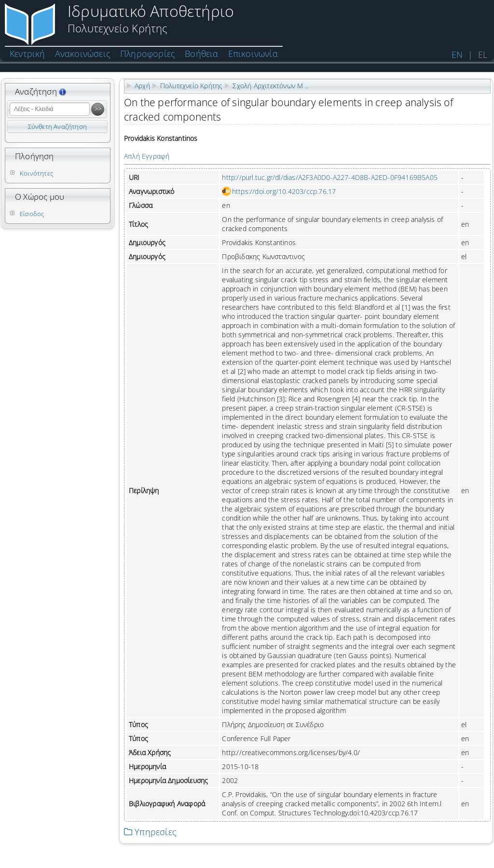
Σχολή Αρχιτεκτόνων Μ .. (270, 86)
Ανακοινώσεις (83, 54)
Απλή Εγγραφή (147, 156)
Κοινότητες (36, 173)
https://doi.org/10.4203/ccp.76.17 (284, 191)
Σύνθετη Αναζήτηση (57, 126)
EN (457, 55)
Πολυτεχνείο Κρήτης (192, 86)
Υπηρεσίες (150, 832)
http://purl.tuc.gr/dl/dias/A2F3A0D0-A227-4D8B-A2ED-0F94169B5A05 (330, 177)
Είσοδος (32, 214)
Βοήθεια (201, 54)
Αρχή (142, 86)
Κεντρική (27, 54)
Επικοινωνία (253, 54)
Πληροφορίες (148, 54)
